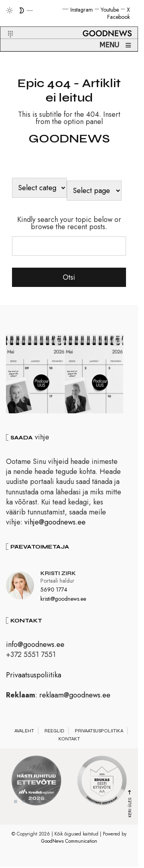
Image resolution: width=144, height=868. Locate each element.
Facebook (119, 17)
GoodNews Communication (69, 844)
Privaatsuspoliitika (34, 677)
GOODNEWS (69, 138)
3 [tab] (32, 804)
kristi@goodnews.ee (63, 602)
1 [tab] (16, 804)
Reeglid (54, 734)
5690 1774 (54, 592)
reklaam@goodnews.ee (75, 698)
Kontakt (69, 742)
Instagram (82, 10)
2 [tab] (24, 804)
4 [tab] (40, 804)
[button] (5, 24)
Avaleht (24, 734)
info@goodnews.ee (35, 647)
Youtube (110, 10)
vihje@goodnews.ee (55, 525)
